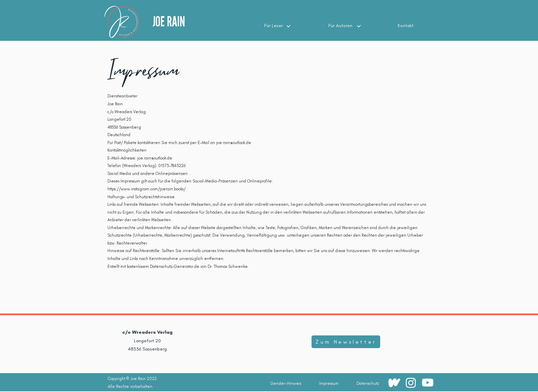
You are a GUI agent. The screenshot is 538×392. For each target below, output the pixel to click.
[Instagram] (411, 383)
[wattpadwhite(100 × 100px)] (394, 383)
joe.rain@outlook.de (234, 143)
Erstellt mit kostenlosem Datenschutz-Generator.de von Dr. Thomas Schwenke (178, 266)
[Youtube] (428, 383)
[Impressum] (329, 383)
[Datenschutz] (367, 383)
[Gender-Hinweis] (286, 383)
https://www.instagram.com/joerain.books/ (147, 189)
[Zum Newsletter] (346, 342)
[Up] (289, 26)
